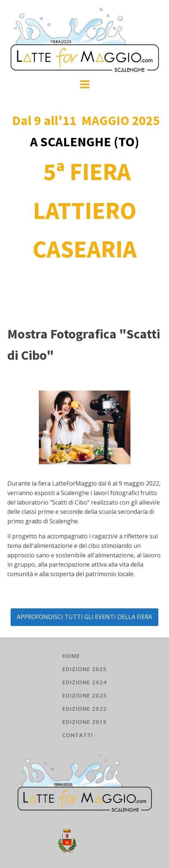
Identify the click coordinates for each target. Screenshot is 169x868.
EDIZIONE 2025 (84, 669)
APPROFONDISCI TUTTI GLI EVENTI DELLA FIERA (84, 617)
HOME (71, 656)
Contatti (78, 735)
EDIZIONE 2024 (84, 682)
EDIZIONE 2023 (84, 695)
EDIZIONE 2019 (84, 722)
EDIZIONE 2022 (84, 708)
